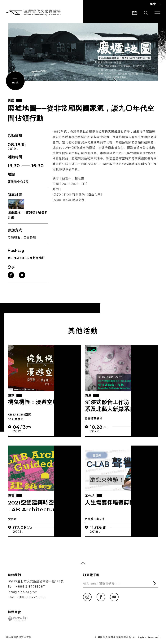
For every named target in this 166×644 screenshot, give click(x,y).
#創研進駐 (38, 263)
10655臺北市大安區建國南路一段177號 (36, 581)
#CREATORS (18, 263)
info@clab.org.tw (22, 592)
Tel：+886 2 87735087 (26, 586)
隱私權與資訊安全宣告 (19, 637)
